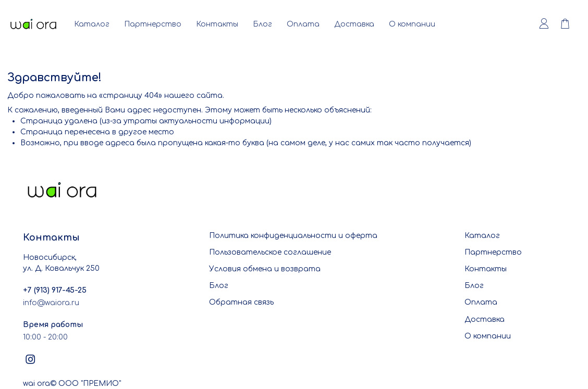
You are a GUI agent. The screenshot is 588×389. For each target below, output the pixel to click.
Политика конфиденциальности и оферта (293, 236)
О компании (412, 24)
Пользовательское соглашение (270, 252)
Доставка (354, 24)
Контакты (217, 24)
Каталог (92, 24)
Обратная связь (241, 302)
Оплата (303, 24)
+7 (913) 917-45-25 (55, 290)
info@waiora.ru (51, 303)
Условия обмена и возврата (265, 269)
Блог (262, 24)
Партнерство (153, 24)
